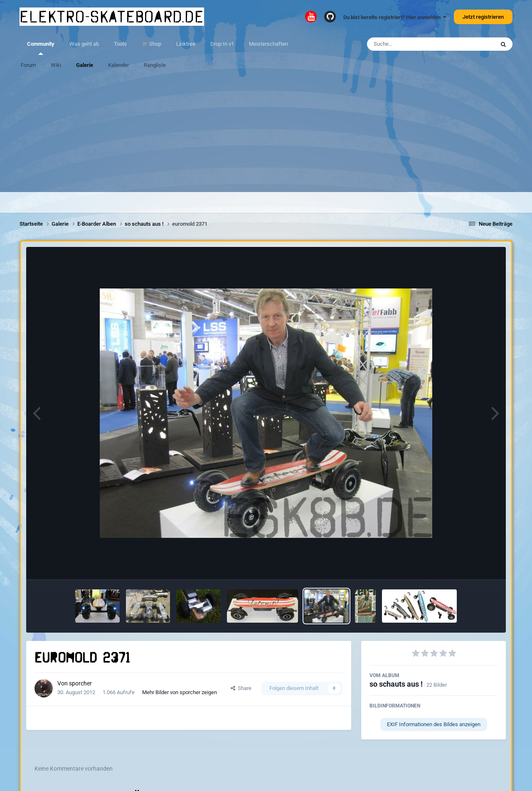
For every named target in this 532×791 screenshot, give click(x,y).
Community (41, 48)
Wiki (56, 65)
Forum (28, 65)
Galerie (85, 65)
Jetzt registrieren (483, 17)
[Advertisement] (266, 134)
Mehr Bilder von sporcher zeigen (180, 692)
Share (241, 688)
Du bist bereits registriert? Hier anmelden (395, 17)
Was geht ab (84, 44)
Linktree (186, 44)
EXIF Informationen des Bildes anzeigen (434, 724)
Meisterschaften (268, 44)
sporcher (80, 683)
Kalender (118, 65)
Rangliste (155, 65)
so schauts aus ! (396, 684)
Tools (120, 44)
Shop (155, 44)
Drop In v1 (222, 44)
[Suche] (415, 44)
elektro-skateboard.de (112, 17)
